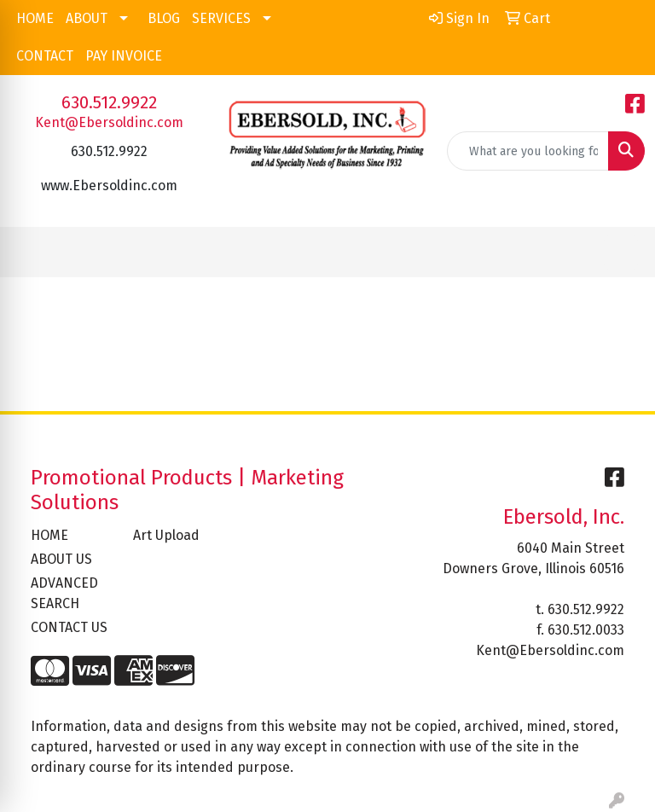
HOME (35, 18)
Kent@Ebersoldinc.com (109, 122)
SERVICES (221, 18)
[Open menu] (621, 252)
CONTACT (45, 56)
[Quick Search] (528, 151)
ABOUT (87, 18)
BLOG (164, 18)
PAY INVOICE (124, 56)
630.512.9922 (109, 102)
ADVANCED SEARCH (64, 593)
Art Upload (166, 535)
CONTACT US (69, 627)
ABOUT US (61, 559)
